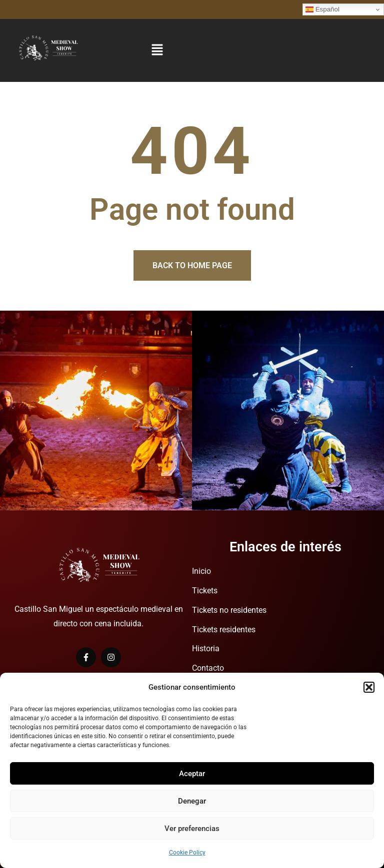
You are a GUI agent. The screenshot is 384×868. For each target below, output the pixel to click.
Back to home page (192, 265)
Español (322, 9)
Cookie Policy (187, 853)
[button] (369, 687)
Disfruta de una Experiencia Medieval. (66, 9)
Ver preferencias (192, 829)
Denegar (192, 801)
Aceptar (192, 774)
